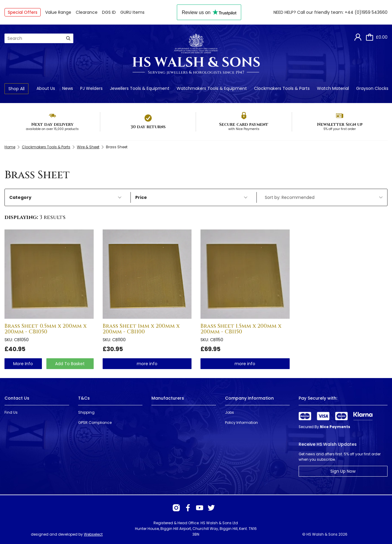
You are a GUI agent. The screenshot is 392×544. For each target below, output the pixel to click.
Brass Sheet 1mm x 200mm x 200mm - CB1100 (141, 329)
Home (10, 147)
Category (65, 197)
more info (23, 364)
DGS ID (109, 12)
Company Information (249, 398)
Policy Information (241, 423)
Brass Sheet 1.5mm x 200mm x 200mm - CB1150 (241, 329)
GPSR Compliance (95, 423)
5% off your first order (340, 129)
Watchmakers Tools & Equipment (212, 88)
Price (191, 197)
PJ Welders (91, 88)
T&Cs (84, 398)
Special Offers (23, 12)
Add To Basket (70, 364)
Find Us (11, 412)
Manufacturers (168, 398)
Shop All (16, 89)
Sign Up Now (343, 471)
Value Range (58, 12)
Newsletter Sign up (340, 124)
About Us (46, 88)
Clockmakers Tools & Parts (282, 88)
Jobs (230, 412)
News (68, 88)
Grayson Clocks (372, 88)
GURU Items (132, 12)
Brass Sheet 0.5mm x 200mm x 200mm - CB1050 (45, 329)
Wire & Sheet (88, 147)
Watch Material (333, 88)
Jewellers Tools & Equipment (140, 88)
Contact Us (17, 398)
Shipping (86, 412)
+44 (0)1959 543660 (366, 12)
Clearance (87, 12)
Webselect (93, 534)
